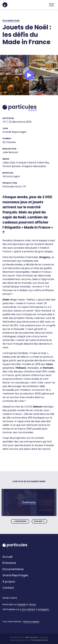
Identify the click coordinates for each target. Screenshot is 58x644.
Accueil (7, 557)
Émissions (9, 563)
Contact (8, 588)
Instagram (43, 609)
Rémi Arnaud (32, 637)
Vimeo (32, 604)
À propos (9, 582)
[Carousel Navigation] (29, 521)
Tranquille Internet (39, 640)
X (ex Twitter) (28, 609)
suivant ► (40, 521)
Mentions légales (31, 622)
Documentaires (13, 569)
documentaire (11, 21)
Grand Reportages (15, 575)
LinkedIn (22, 604)
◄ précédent (20, 521)
